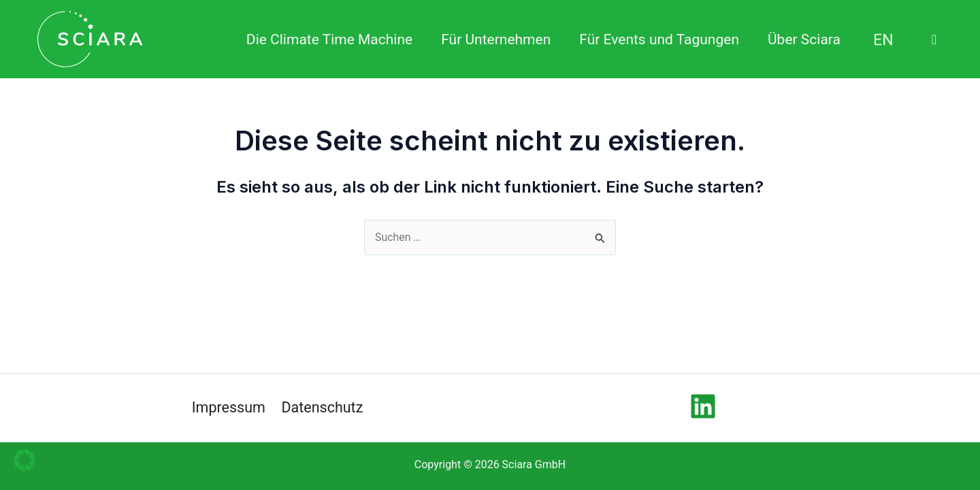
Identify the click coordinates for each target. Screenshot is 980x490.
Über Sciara (804, 39)
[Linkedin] (703, 406)
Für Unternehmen (496, 39)
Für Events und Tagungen (659, 39)
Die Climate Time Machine (329, 39)
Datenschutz (323, 407)
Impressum (228, 407)
